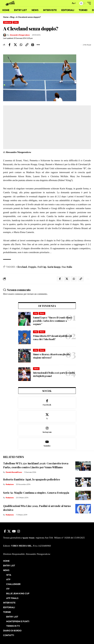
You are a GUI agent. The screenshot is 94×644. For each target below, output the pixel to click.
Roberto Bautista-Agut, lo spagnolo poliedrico (32, 479)
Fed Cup (42, 267)
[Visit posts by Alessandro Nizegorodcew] (5, 35)
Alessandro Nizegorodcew (20, 35)
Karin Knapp (54, 267)
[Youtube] (47, 444)
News (42, 313)
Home (6, 17)
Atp (36, 313)
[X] (47, 416)
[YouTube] (14, 531)
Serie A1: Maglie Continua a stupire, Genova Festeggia (36, 493)
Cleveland (22, 267)
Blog (12, 17)
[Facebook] (47, 403)
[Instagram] (47, 430)
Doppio (32, 267)
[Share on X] (15, 45)
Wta (16, 22)
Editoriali (8, 22)
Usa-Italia (67, 267)
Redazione (10, 484)
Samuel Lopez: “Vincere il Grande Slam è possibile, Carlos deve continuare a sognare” (53, 321)
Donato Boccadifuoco (14, 472)
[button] (68, 3)
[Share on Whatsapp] (21, 45)
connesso (19, 294)
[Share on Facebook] (9, 45)
